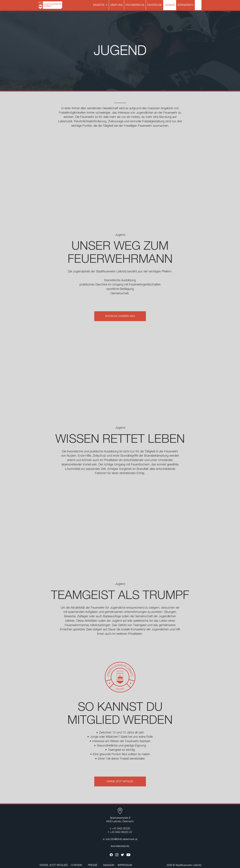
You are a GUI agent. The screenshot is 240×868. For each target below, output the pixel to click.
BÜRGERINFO (186, 5)
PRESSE (93, 865)
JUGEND (170, 5)
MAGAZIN (109, 865)
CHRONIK (77, 865)
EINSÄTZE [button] (100, 5)
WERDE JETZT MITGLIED (120, 781)
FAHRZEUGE (155, 5)
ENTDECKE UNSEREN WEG (120, 316)
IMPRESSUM (125, 865)
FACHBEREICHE (135, 5)
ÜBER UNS (116, 5)
